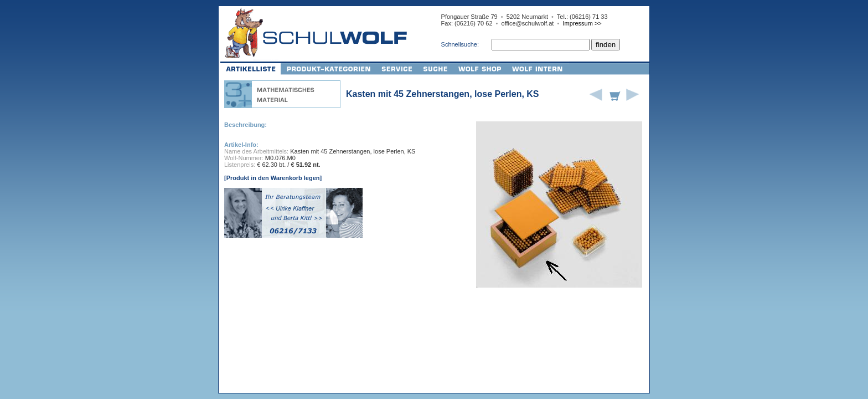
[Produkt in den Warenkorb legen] (273, 178)
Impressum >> (582, 23)
